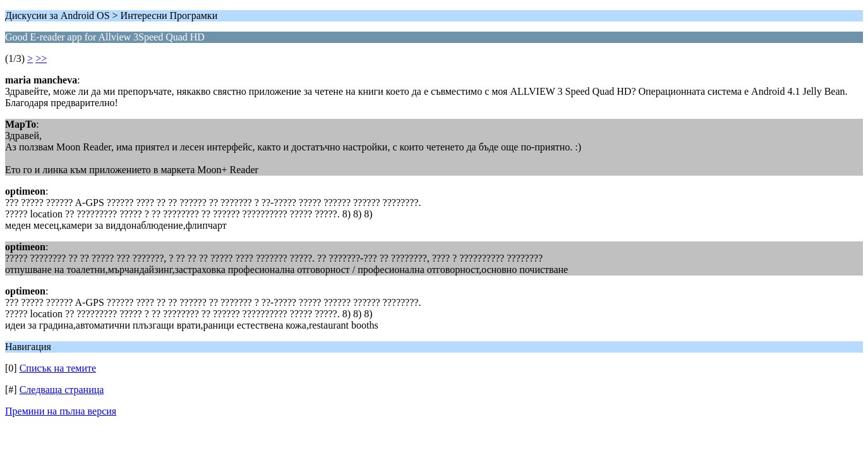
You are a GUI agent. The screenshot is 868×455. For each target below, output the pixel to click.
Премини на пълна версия (61, 411)
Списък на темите (58, 368)
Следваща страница (62, 390)
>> (41, 58)
